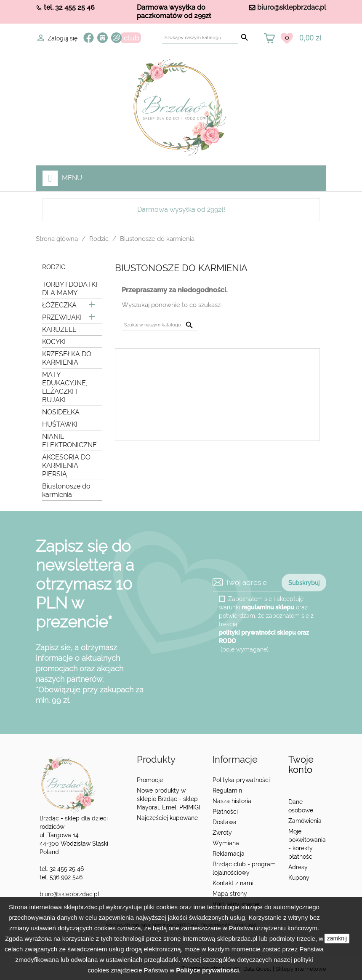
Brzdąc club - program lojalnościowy (244, 868)
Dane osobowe (301, 806)
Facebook (89, 38)
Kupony (299, 878)
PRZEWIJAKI (62, 317)
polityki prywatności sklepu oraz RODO (264, 636)
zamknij (337, 938)
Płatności (225, 812)
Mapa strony (230, 894)
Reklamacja (229, 854)
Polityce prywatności (207, 970)
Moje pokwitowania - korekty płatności (307, 844)
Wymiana (226, 843)
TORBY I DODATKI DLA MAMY (70, 289)
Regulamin (227, 790)
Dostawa (225, 822)
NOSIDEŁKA (61, 412)
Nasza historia (232, 801)
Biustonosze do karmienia (66, 490)
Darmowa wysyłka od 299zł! (181, 210)
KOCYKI (54, 342)
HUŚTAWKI (60, 424)
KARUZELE (59, 330)
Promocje (150, 780)
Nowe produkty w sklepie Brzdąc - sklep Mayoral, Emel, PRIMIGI (168, 799)
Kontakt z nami (233, 883)
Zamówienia (305, 821)
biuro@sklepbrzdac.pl (292, 7)
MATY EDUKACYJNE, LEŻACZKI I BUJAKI (65, 387)
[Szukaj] (200, 38)
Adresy (298, 867)
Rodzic (54, 267)
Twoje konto (301, 765)
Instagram (102, 38)
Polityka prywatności (241, 780)
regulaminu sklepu (268, 607)
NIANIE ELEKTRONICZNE (69, 441)
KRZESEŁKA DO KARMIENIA (67, 358)
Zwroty (222, 833)
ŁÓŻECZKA (59, 305)
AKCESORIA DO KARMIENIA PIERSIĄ (66, 466)
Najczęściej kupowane (167, 818)
